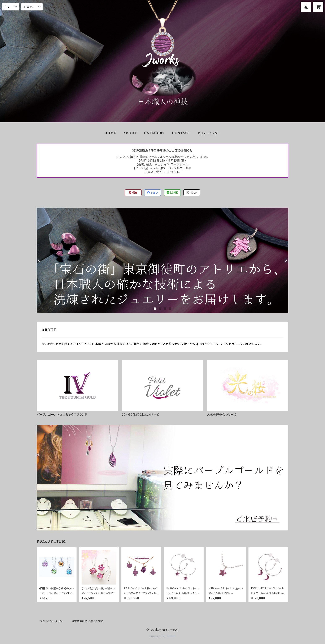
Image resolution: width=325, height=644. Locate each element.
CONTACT (181, 133)
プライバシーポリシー (52, 621)
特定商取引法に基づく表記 (87, 621)
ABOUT (130, 133)
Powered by (163, 636)
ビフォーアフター (209, 133)
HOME (110, 133)
